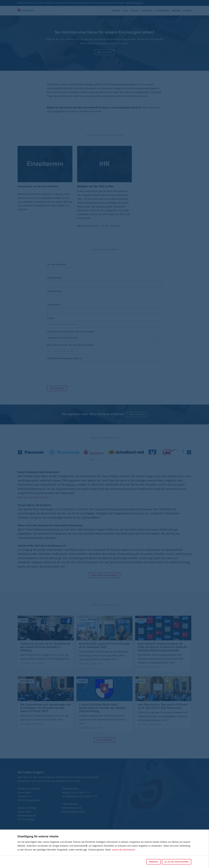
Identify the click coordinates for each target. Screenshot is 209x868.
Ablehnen (154, 862)
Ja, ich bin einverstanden (177, 862)
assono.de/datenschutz (124, 850)
